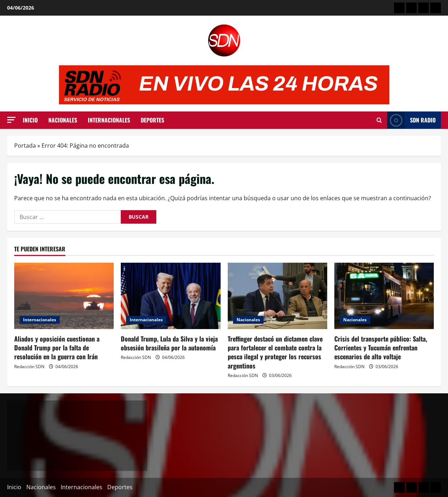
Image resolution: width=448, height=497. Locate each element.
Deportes (152, 120)
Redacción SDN (29, 367)
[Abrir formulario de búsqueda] (379, 120)
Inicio (30, 120)
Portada (25, 146)
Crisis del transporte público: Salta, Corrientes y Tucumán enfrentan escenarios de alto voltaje (381, 348)
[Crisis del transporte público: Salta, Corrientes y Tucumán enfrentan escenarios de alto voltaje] (384, 296)
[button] (11, 120)
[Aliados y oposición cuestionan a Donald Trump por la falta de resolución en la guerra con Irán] (64, 296)
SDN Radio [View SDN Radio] (411, 120)
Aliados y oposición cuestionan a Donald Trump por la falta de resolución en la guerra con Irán (57, 348)
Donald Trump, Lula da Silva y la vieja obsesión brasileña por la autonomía (169, 343)
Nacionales (63, 120)
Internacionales (109, 120)
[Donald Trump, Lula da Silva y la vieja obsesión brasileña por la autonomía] (171, 296)
